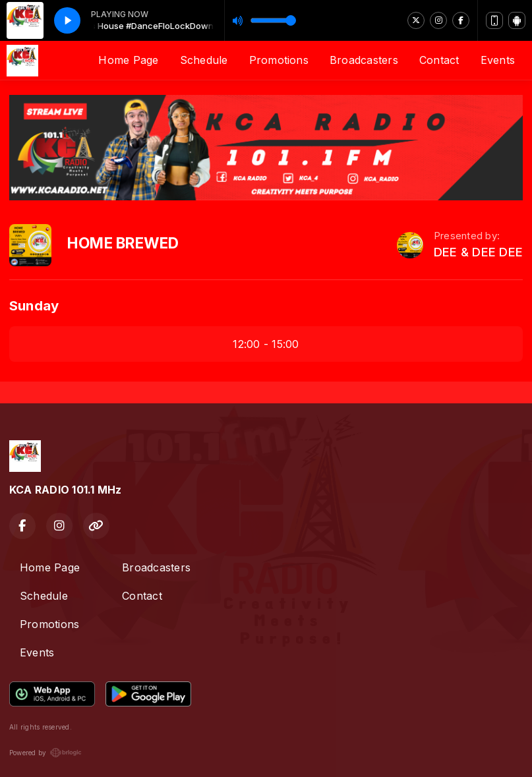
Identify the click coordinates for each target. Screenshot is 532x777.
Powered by (45, 753)
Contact (439, 60)
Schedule (204, 60)
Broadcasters (364, 60)
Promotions (279, 60)
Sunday (34, 305)
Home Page (128, 60)
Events (498, 60)
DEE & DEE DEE (478, 252)
